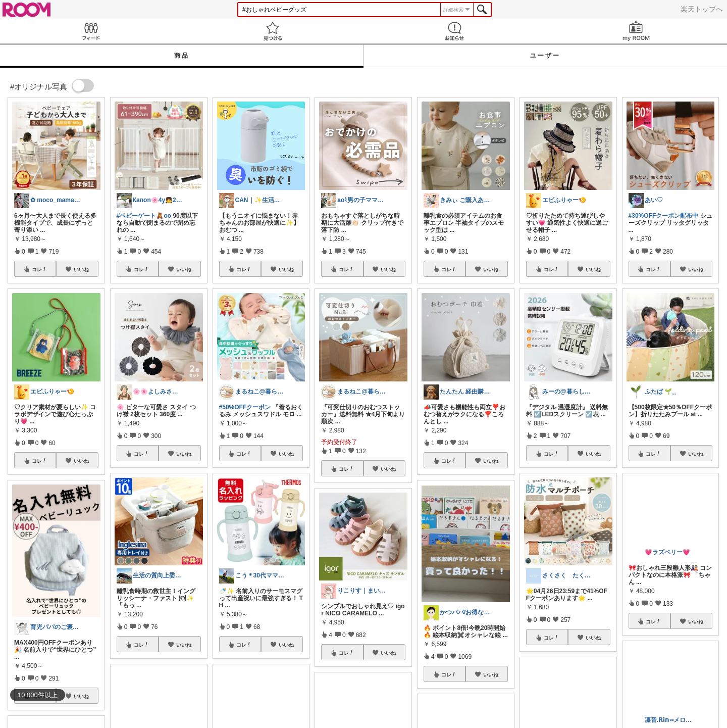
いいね (81, 269)
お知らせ (454, 31)
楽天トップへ (702, 9)
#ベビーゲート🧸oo (144, 216)
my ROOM (636, 31)
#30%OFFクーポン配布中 (664, 216)
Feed (91, 31)
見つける (273, 31)
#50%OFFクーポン (245, 407)
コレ (39, 269)
